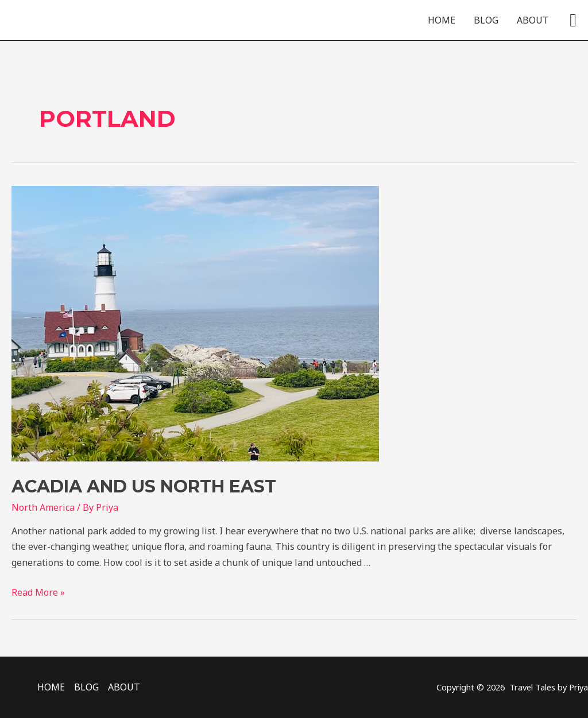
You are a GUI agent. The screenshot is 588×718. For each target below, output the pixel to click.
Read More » (38, 592)
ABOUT (533, 20)
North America (43, 507)
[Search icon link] (573, 20)
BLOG (486, 20)
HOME (442, 20)
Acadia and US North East (144, 486)
